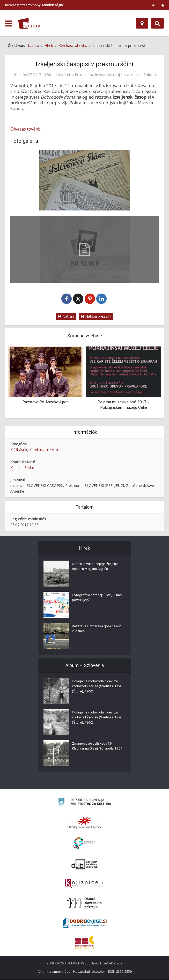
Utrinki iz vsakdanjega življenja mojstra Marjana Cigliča (97, 567)
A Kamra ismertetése (54, 972)
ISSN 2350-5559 (120, 972)
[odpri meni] (9, 24)
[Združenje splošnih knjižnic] (84, 942)
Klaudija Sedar (22, 468)
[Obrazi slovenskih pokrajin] (84, 903)
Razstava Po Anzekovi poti (45, 402)
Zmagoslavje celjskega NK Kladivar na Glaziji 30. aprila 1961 (94, 750)
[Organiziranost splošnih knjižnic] (85, 823)
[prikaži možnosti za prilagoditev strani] (154, 5)
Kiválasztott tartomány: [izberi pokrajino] (34, 5)
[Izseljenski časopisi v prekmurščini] (84, 180)
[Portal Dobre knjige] (85, 923)
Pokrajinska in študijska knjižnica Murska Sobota (115, 75)
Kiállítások (19, 450)
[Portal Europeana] (84, 844)
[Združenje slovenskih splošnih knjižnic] (84, 884)
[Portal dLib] (85, 865)
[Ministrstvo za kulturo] (84, 803)
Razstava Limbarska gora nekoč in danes (93, 630)
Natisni (66, 317)
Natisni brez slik (96, 317)
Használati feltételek (89, 972)
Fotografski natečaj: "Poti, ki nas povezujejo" (94, 598)
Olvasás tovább (25, 129)
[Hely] (142, 23)
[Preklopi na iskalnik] (157, 23)
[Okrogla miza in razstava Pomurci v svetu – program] (84, 249)
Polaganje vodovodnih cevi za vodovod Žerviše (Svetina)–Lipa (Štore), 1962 (96, 687)
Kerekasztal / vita (44, 450)
